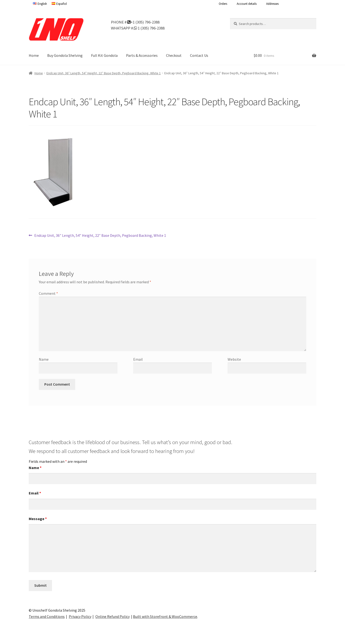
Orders (223, 4)
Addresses (272, 4)
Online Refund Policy (112, 616)
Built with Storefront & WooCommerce (165, 616)
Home (34, 55)
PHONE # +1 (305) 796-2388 (135, 22)
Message (38, 519)
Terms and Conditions (47, 616)
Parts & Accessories (142, 55)
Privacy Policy (80, 616)
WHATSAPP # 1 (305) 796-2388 (138, 28)
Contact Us (199, 55)
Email (138, 359)
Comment (48, 293)
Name (44, 359)
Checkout (174, 55)
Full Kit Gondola (104, 55)
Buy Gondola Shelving (65, 55)
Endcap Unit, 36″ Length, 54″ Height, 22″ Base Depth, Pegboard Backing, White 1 (104, 73)
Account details (247, 4)
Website (234, 359)
